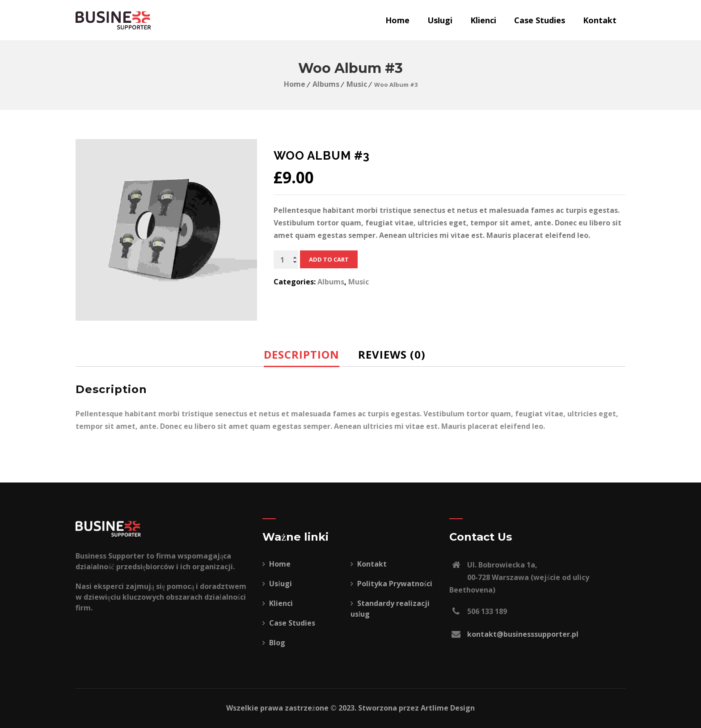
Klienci (483, 20)
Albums (326, 84)
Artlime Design (448, 708)
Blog (274, 643)
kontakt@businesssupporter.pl (523, 634)
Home (397, 20)
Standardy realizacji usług (390, 609)
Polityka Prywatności (391, 584)
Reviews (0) (392, 354)
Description (302, 354)
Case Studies (540, 20)
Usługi (440, 20)
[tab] (309, 355)
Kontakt (600, 20)
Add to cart (329, 259)
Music (357, 84)
